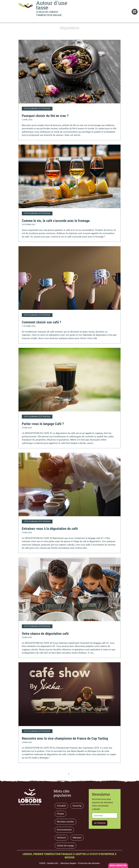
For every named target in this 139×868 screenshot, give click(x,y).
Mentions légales (68, 863)
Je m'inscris (100, 823)
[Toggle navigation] (135, 12)
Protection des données (89, 863)
